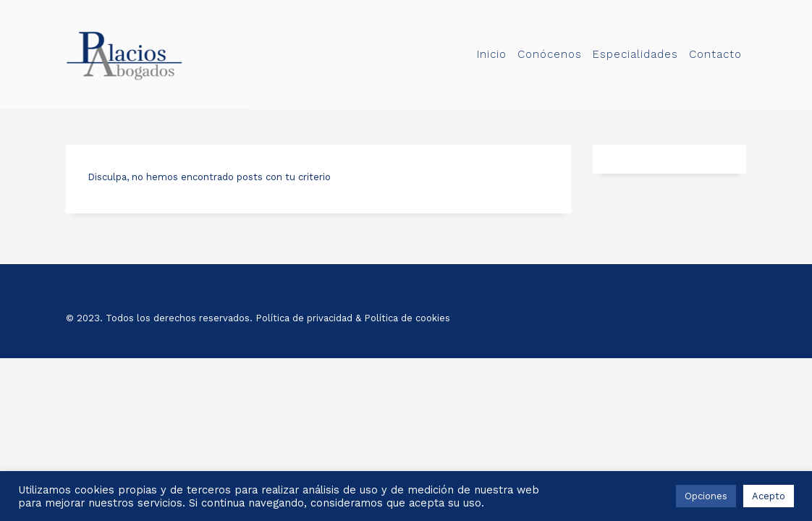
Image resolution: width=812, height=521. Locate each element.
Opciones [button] (706, 496)
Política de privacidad (304, 318)
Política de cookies (407, 318)
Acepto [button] (769, 496)
